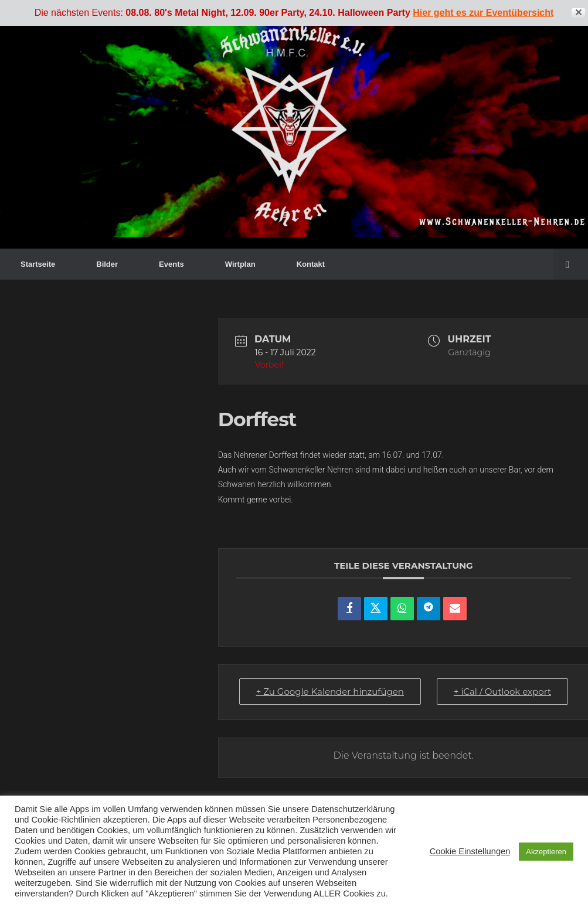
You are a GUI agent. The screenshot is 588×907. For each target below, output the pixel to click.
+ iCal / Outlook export (502, 692)
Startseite (38, 264)
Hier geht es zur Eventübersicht (483, 13)
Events (171, 264)
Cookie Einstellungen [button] (470, 851)
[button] (571, 264)
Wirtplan (240, 264)
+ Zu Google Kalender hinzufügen (330, 692)
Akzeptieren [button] (546, 852)
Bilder (107, 264)
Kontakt (311, 264)
